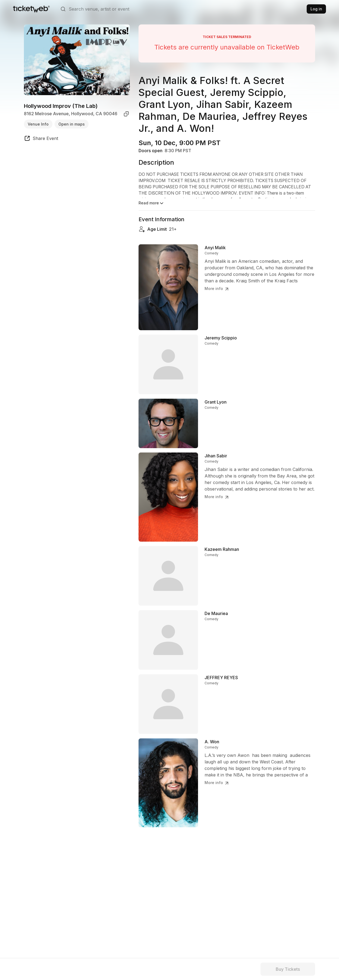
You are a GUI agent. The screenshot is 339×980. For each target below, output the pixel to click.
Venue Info (38, 124)
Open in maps (72, 124)
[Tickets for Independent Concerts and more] (31, 9)
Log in (316, 9)
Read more (151, 203)
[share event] (41, 139)
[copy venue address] (126, 114)
